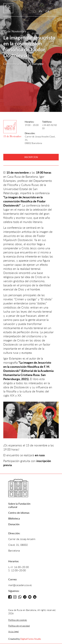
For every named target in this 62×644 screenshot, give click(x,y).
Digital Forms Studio (31, 639)
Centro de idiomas (19, 513)
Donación (14, 524)
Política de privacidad (19, 626)
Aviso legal (13, 631)
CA (47, 11)
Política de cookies (18, 620)
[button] (56, 10)
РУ (41, 11)
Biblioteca (14, 518)
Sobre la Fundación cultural (19, 505)
